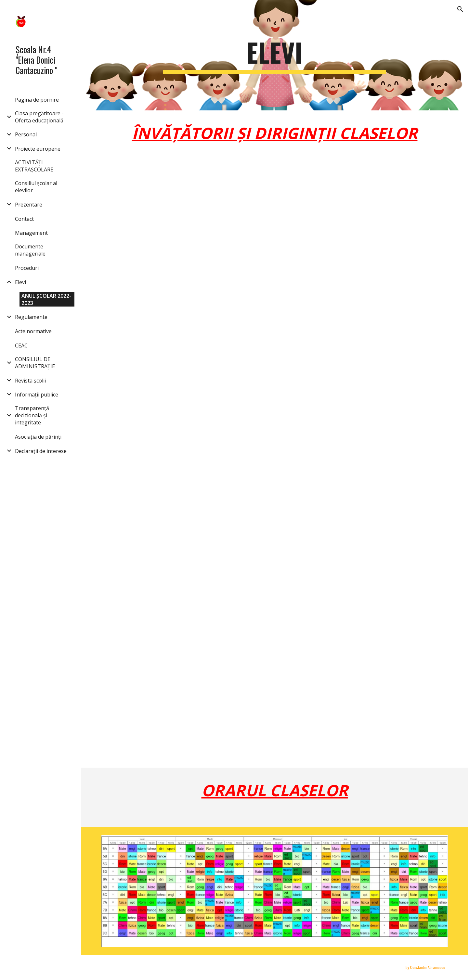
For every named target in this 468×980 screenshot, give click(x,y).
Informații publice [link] (37, 395)
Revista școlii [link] (30, 381)
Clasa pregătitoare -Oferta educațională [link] (39, 117)
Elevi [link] (20, 282)
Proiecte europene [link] (38, 149)
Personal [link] (26, 134)
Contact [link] (24, 219)
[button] (460, 9)
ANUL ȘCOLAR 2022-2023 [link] (46, 299)
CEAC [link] (21, 346)
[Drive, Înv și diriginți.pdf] (260, 469)
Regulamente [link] (31, 317)
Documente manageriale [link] (30, 250)
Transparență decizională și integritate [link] (32, 415)
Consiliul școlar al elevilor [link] (36, 187)
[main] (275, 55)
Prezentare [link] (29, 205)
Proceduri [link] (27, 268)
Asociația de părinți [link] (38, 437)
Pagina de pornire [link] (37, 100)
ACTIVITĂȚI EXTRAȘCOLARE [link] (34, 166)
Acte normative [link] (33, 331)
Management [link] (31, 233)
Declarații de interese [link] (41, 451)
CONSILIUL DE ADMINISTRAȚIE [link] (35, 363)
